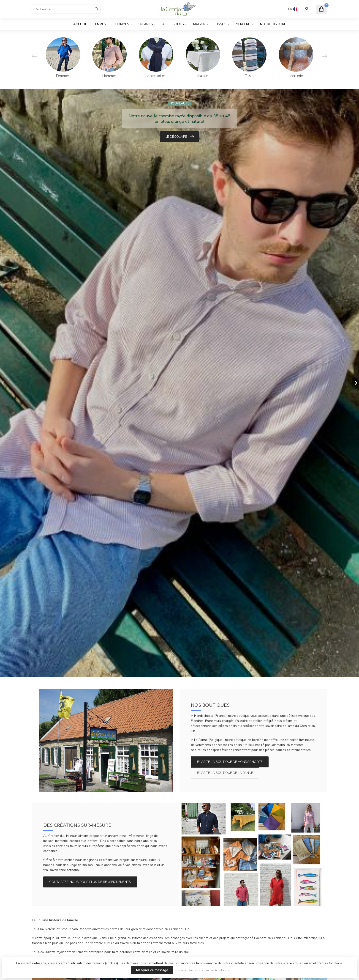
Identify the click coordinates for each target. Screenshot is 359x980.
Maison (199, 24)
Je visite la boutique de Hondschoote (230, 762)
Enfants (146, 24)
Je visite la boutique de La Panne (225, 773)
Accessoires (173, 24)
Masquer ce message (152, 970)
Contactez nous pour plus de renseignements (90, 882)
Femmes (100, 24)
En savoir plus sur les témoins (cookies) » (202, 970)
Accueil (80, 24)
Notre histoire (273, 24)
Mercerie (243, 24)
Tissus (221, 24)
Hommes (122, 24)
